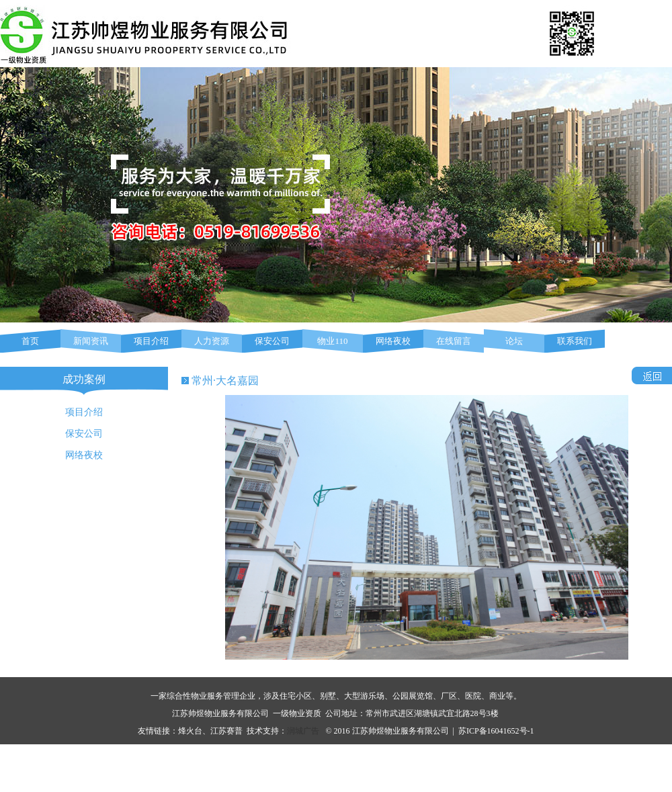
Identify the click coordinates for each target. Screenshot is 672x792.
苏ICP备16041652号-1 (496, 731)
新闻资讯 (91, 341)
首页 (30, 341)
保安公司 (272, 341)
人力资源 (212, 341)
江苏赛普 (226, 731)
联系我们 (575, 341)
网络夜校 (393, 341)
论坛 (514, 341)
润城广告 (303, 731)
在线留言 (454, 341)
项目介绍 (151, 341)
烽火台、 (194, 731)
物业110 (332, 341)
